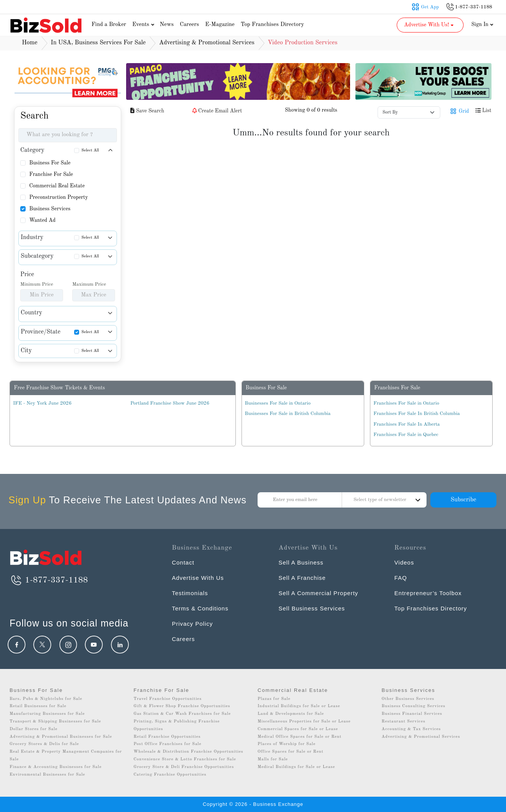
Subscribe (463, 500)
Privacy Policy (192, 624)
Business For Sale (50, 163)
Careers (190, 25)
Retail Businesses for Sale (38, 706)
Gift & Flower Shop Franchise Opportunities (182, 706)
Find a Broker (109, 25)
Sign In (482, 24)
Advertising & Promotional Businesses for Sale (61, 737)
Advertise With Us (198, 578)
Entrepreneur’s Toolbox (428, 593)
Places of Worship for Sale (287, 744)
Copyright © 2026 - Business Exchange (253, 804)
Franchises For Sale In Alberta (407, 424)
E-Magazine (220, 25)
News (167, 25)
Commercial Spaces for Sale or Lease (298, 729)
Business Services (50, 209)
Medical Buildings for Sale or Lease (296, 767)
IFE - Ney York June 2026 (42, 403)
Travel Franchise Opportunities (168, 699)
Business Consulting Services (414, 706)
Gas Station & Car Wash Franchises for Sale (182, 714)
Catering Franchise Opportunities (170, 775)
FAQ (401, 578)
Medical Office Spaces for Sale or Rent (300, 737)
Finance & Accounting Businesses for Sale (56, 767)
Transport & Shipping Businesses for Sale (55, 722)
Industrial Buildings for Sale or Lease (299, 706)
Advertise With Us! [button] (429, 25)
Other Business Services (408, 699)
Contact (183, 562)
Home (30, 43)
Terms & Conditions (200, 608)
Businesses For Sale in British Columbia (288, 414)
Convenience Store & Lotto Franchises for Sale (185, 759)
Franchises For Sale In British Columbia (417, 414)
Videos (404, 562)
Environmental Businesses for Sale (47, 775)
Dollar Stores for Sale (34, 729)
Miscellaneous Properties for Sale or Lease (304, 722)
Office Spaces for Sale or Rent (290, 752)
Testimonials (190, 593)
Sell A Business (301, 562)
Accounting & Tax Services (411, 729)
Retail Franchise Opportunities (167, 737)
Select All (90, 151)
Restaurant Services (404, 722)
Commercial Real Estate (57, 186)
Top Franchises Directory (272, 25)
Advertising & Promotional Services (421, 737)
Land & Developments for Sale (291, 714)
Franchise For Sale (51, 174)
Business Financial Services (412, 714)
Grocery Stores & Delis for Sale (44, 744)
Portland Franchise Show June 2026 (170, 403)
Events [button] (144, 25)
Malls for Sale (273, 759)
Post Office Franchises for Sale (168, 744)
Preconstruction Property (58, 197)
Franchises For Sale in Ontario (406, 403)
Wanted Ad (42, 220)
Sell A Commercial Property (319, 593)
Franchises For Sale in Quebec (406, 435)
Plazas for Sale (274, 699)
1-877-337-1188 (49, 580)
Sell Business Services (312, 608)
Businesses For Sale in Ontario (278, 403)
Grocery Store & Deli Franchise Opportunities (184, 767)
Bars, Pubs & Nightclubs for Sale (46, 699)
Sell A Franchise (302, 578)
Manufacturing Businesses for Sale (47, 714)
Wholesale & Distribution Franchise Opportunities (189, 752)
